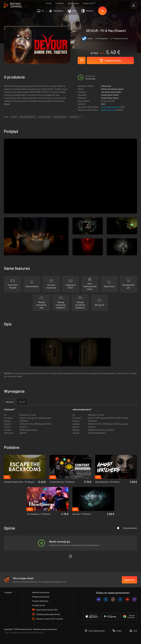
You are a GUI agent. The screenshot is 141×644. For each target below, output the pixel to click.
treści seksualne (60, 117)
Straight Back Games (110, 95)
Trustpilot (8, 592)
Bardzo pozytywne (109, 110)
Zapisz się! (129, 580)
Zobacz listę (106, 86)
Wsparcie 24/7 (89, 3)
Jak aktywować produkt (111, 92)
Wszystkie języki (127, 528)
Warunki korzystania (41, 592)
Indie (103, 104)
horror (14, 117)
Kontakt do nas (38, 605)
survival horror (45, 117)
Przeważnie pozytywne (111, 107)
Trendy (49, 3)
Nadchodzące (73, 3)
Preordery (60, 3)
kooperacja (74, 117)
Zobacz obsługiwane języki (112, 89)
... (83, 117)
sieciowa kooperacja (28, 117)
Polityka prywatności (41, 597)
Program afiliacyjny (40, 601)
